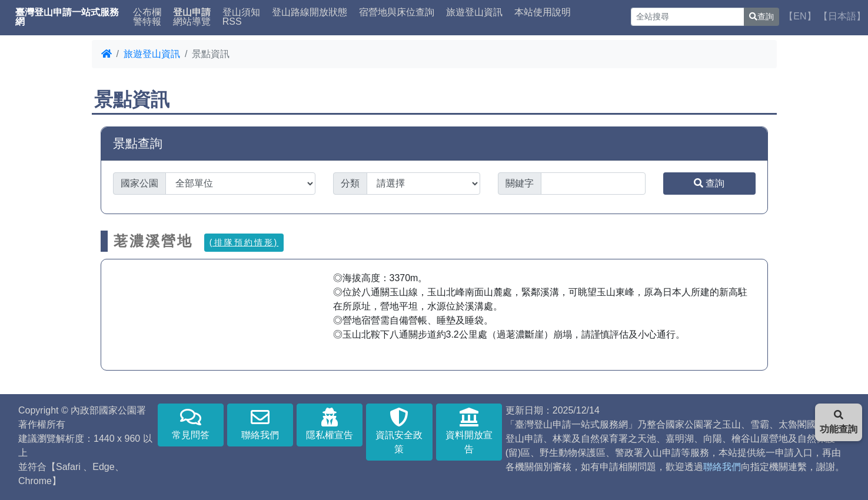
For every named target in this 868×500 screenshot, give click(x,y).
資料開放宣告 (469, 431)
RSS (232, 22)
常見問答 (191, 424)
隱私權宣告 (330, 424)
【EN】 (800, 16)
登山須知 (241, 12)
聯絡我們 (260, 424)
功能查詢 (839, 422)
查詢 (761, 16)
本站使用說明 (543, 12)
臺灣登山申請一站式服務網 (67, 17)
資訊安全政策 (399, 431)
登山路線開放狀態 (310, 12)
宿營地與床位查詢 (397, 12)
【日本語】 (842, 16)
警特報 (147, 22)
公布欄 (147, 12)
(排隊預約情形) (244, 242)
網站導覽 (192, 22)
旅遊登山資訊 (474, 12)
